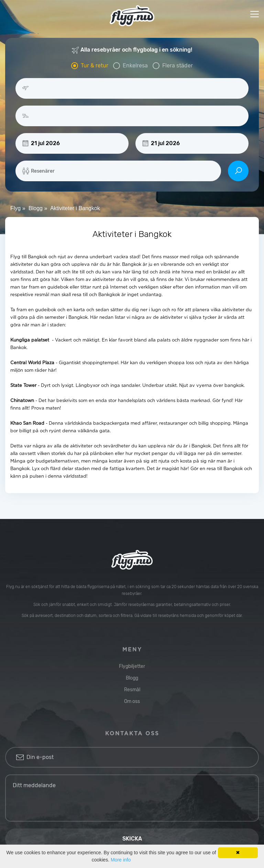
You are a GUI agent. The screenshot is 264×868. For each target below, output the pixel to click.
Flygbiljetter (132, 666)
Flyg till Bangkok (29, 257)
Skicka (132, 839)
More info (121, 860)
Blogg (132, 678)
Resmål (132, 690)
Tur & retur (95, 66)
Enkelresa (135, 66)
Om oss (132, 701)
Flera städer (178, 66)
